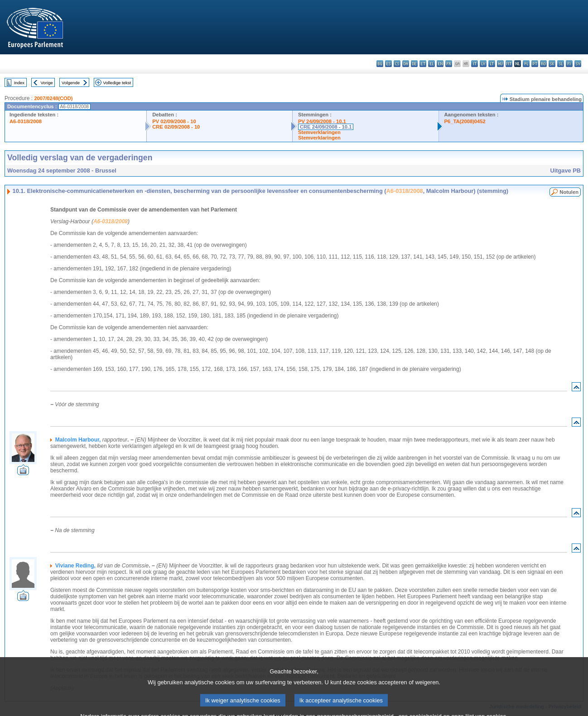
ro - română (543, 64)
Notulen (569, 192)
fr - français (449, 64)
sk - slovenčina (552, 64)
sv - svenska (578, 64)
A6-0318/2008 (26, 121)
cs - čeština (397, 64)
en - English (440, 64)
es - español (388, 64)
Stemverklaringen (319, 132)
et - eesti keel (423, 64)
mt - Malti (509, 64)
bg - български (380, 64)
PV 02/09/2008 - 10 (174, 121)
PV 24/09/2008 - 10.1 (322, 121)
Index (19, 83)
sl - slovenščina (561, 64)
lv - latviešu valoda (483, 64)
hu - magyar (500, 64)
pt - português (535, 64)
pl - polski (526, 64)
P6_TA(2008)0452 (465, 121)
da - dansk (406, 64)
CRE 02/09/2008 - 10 (176, 127)
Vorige (47, 83)
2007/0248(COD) (53, 98)
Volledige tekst (117, 83)
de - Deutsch (414, 64)
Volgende (71, 83)
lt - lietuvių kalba (492, 64)
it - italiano (475, 64)
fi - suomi (569, 64)
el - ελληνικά (431, 64)
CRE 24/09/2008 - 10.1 (326, 127)
